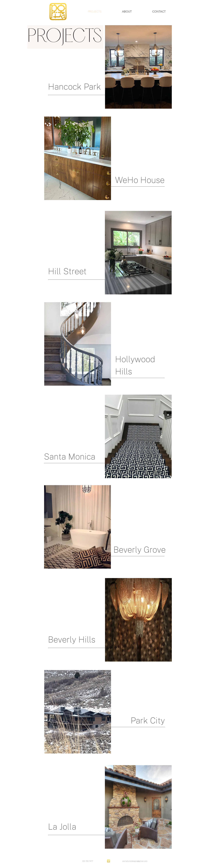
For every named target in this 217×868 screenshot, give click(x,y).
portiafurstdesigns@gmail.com (135, 861)
